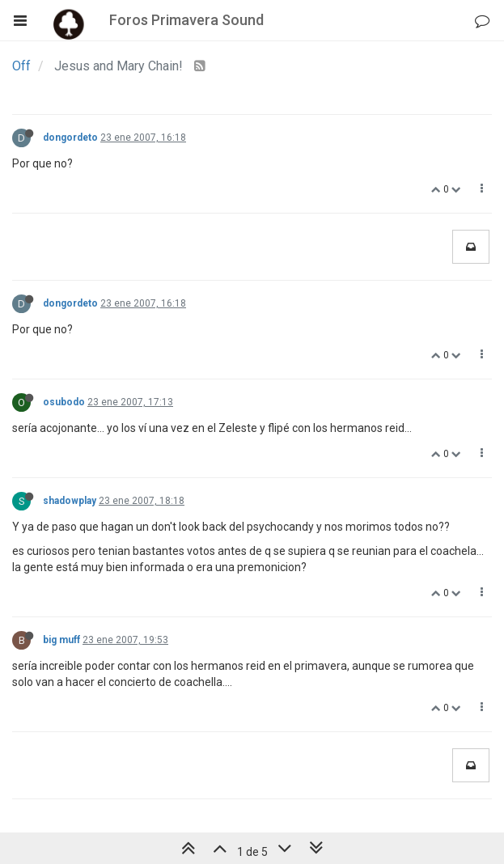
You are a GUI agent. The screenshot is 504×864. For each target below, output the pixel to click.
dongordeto (70, 138)
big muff (61, 640)
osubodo (64, 402)
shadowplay (70, 501)
